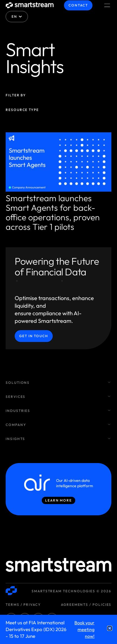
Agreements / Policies (86, 605)
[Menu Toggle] (107, 5)
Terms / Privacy (23, 605)
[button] (110, 628)
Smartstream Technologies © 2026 (71, 591)
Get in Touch (34, 336)
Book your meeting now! (84, 629)
